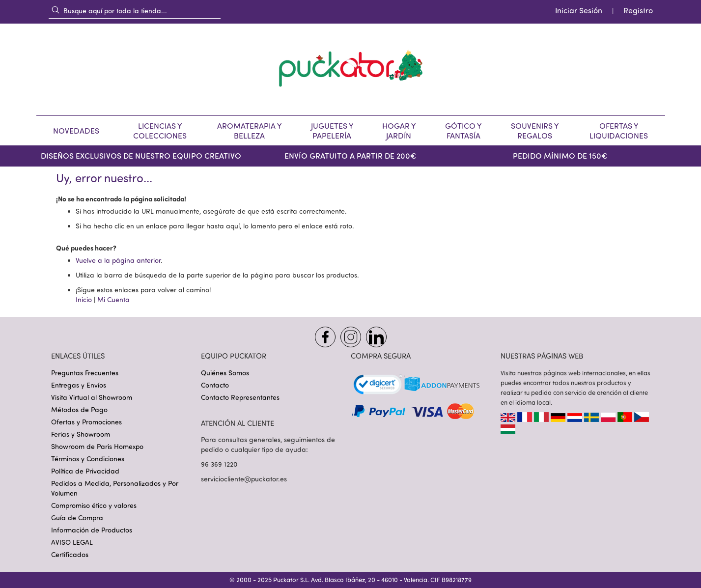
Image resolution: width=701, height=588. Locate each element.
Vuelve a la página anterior (118, 260)
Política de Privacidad (85, 471)
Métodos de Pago (79, 409)
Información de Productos (92, 530)
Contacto (215, 385)
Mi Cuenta (113, 299)
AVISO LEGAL (72, 542)
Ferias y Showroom (81, 434)
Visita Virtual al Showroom (92, 397)
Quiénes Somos (225, 373)
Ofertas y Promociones (86, 422)
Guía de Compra (77, 518)
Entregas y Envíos (79, 385)
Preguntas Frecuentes (85, 373)
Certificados (70, 554)
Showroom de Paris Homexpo (97, 446)
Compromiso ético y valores (94, 505)
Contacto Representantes (240, 397)
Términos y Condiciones (88, 459)
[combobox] (135, 10)
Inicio (84, 299)
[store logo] (351, 70)
